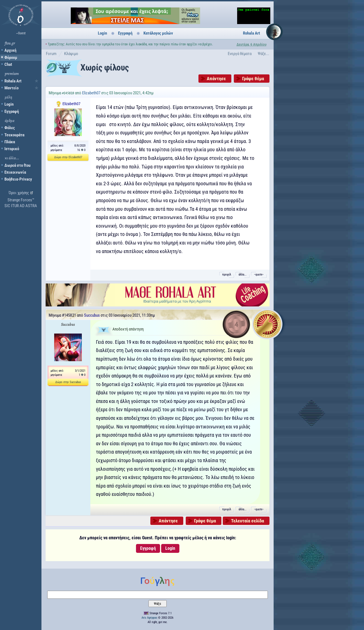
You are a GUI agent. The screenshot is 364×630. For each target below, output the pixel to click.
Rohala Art (13, 81)
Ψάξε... (264, 54)
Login (9, 104)
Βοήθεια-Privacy (18, 179)
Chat (8, 64)
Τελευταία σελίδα (248, 521)
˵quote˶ (259, 274)
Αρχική (10, 50)
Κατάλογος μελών (158, 33)
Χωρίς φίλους (104, 67)
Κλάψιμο (71, 54)
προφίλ (227, 274)
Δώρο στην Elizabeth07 (68, 157)
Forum (51, 54)
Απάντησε (216, 79)
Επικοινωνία (15, 172)
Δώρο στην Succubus (68, 382)
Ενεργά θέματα (240, 54)
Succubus (92, 315)
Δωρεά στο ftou (17, 165)
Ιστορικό (12, 149)
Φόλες (10, 128)
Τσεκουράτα (14, 135)
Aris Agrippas (149, 618)
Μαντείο (11, 88)
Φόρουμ (11, 58)
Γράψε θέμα (253, 79)
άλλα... (243, 274)
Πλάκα (10, 142)
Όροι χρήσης (19, 193)
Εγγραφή (12, 111)
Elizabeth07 (91, 93)
